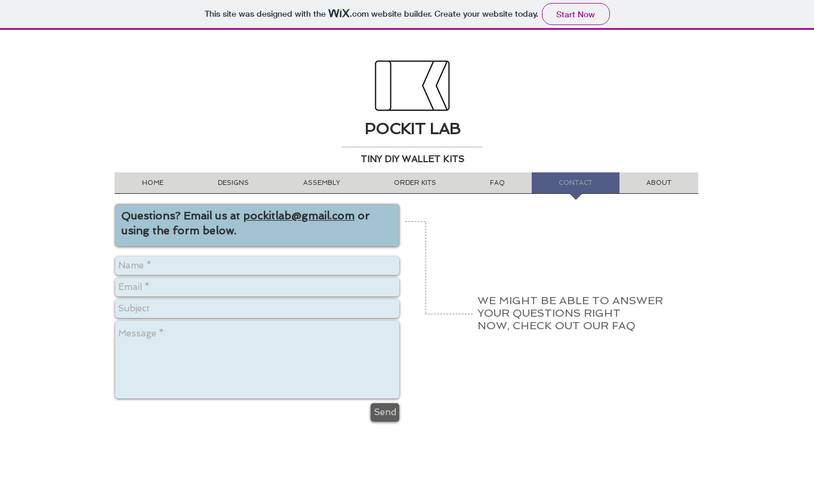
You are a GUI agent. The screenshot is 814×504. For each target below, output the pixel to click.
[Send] (385, 412)
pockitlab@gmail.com (299, 216)
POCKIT (395, 129)
